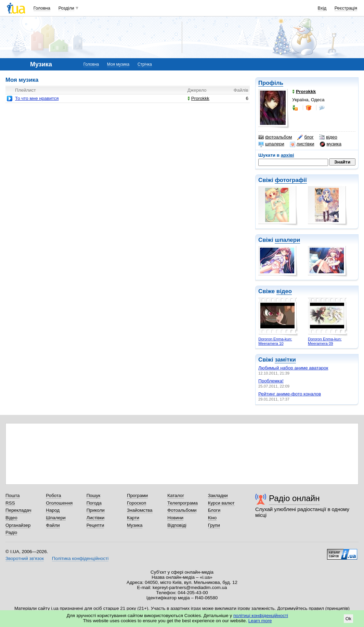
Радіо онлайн (294, 498)
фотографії (291, 180)
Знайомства (140, 510)
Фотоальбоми (182, 510)
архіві (288, 155)
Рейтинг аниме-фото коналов (290, 394)
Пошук (94, 495)
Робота (53, 495)
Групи (214, 525)
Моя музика (118, 64)
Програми (137, 495)
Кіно (212, 518)
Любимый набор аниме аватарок (293, 368)
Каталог (176, 495)
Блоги (214, 510)
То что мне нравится (37, 98)
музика (331, 144)
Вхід (322, 8)
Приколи (96, 510)
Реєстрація (346, 8)
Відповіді (177, 525)
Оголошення (59, 503)
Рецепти (95, 525)
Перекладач (18, 510)
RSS (10, 503)
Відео (11, 518)
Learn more (260, 621)
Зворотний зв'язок (25, 558)
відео (328, 137)
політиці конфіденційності (261, 616)
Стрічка (145, 64)
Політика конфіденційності (80, 558)
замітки (285, 360)
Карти (133, 518)
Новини (175, 518)
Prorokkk (198, 98)
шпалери (271, 144)
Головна (42, 8)
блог (305, 137)
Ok (348, 619)
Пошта (12, 495)
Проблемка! (271, 381)
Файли (53, 525)
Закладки (218, 495)
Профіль (271, 83)
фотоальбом (275, 137)
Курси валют (221, 503)
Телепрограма (183, 503)
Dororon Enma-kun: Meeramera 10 (275, 341)
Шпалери (56, 518)
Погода (94, 503)
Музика (135, 525)
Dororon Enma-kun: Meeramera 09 (325, 341)
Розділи (66, 8)
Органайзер (18, 525)
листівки (302, 144)
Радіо (11, 532)
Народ (53, 510)
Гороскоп (136, 503)
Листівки (96, 518)
